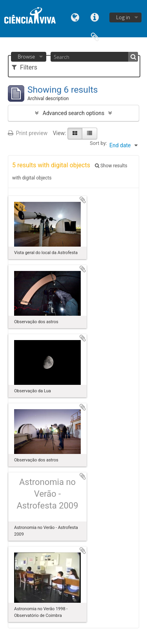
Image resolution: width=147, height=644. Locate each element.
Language (75, 17)
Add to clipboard (83, 200)
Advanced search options (73, 113)
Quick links (95, 17)
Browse (26, 57)
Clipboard (95, 36)
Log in (123, 17)
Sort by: (98, 143)
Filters (24, 67)
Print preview (28, 133)
